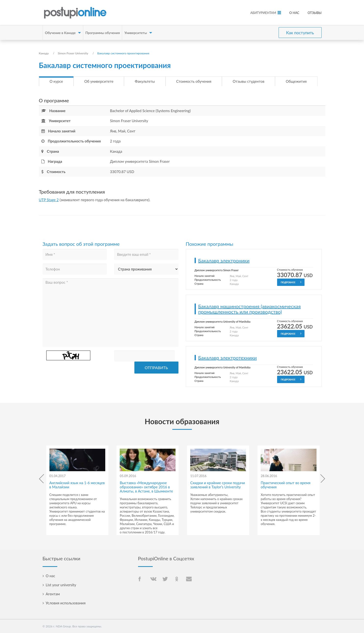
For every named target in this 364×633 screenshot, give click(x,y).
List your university (61, 585)
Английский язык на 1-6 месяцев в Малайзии (77, 485)
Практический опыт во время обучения (286, 485)
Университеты (136, 33)
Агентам (53, 594)
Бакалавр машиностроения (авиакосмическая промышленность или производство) (250, 309)
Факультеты (145, 81)
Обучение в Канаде (60, 33)
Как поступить (300, 33)
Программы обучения (103, 33)
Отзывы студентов (248, 81)
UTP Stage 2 (49, 200)
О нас (294, 13)
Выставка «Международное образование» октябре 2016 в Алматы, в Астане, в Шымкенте (146, 487)
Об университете (99, 81)
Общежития (296, 81)
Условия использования (66, 603)
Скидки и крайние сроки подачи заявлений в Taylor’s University (217, 485)
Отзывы (315, 13)
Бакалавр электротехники (228, 358)
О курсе (56, 81)
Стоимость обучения (194, 81)
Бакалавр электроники (224, 260)
